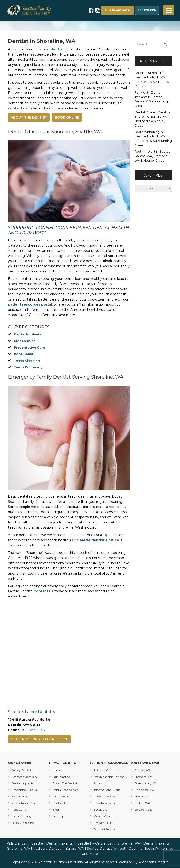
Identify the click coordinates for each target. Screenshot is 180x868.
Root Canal (23, 354)
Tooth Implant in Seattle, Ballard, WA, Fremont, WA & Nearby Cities (153, 156)
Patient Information (107, 770)
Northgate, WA (145, 790)
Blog (56, 810)
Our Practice (61, 777)
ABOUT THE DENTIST (29, 117)
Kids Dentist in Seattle (25, 843)
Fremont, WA (144, 777)
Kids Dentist (24, 341)
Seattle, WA (142, 803)
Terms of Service (104, 829)
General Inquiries (105, 796)
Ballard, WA (143, 770)
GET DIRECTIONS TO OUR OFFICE (39, 739)
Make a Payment (105, 816)
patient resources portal (30, 304)
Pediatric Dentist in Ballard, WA (58, 849)
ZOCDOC (100, 810)
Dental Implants (28, 334)
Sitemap (58, 816)
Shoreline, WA (144, 796)
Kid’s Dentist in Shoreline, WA (116, 843)
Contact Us (60, 803)
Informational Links (107, 790)
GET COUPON (147, 10)
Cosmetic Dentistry (24, 777)
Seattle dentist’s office (98, 540)
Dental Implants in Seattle (68, 843)
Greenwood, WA (146, 783)
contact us (18, 108)
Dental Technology (65, 790)
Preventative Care (29, 347)
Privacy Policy (103, 823)
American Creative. (154, 862)
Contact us (43, 591)
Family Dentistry (23, 770)
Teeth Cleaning (27, 361)
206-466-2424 (118, 10)
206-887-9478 (33, 730)
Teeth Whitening (28, 367)
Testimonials (61, 796)
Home (57, 770)
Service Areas (143, 810)
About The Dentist (65, 783)
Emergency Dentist (25, 790)
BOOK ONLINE (67, 117)
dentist (57, 49)
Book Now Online (105, 803)
